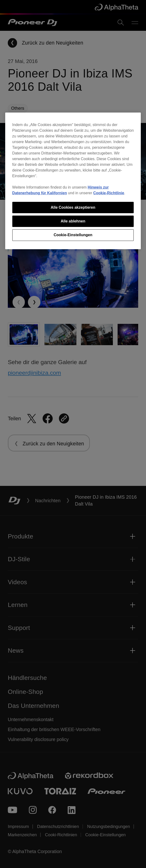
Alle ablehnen (73, 221)
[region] (73, 181)
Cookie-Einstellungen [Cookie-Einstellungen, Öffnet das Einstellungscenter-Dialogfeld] (73, 235)
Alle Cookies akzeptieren (73, 207)
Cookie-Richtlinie (109, 193)
